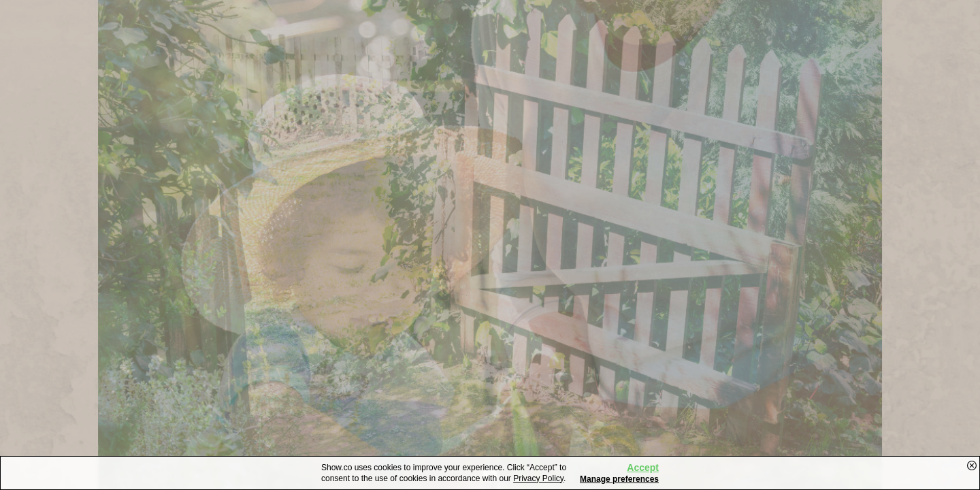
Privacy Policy (538, 478)
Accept (643, 468)
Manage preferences (619, 479)
